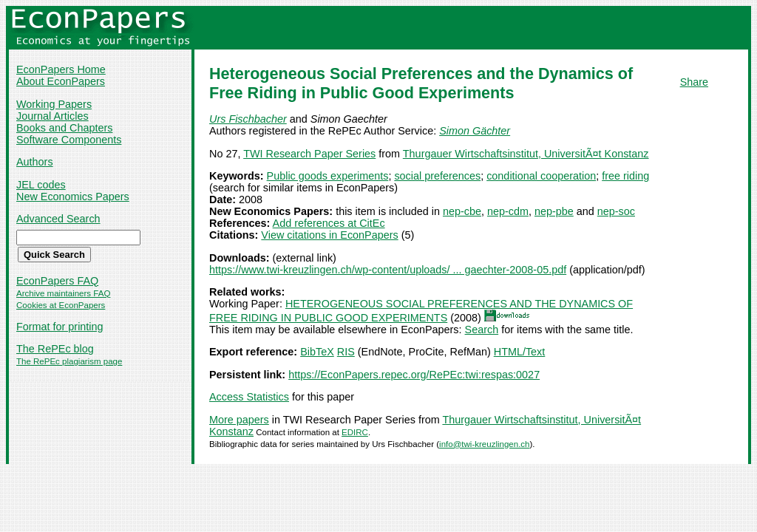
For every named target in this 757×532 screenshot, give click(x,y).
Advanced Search (58, 219)
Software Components (69, 140)
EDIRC (355, 432)
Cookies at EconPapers (61, 305)
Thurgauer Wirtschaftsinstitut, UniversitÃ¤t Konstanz (526, 154)
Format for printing (60, 327)
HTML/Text (520, 352)
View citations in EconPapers (329, 235)
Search (482, 330)
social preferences (437, 176)
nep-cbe (462, 211)
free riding (625, 176)
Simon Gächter (475, 131)
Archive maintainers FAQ (63, 293)
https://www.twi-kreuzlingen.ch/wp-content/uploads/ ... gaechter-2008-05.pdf (388, 270)
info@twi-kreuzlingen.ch (484, 444)
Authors (35, 162)
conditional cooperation (541, 176)
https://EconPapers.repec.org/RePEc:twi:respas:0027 (414, 375)
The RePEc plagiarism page (69, 361)
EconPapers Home (61, 69)
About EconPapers (61, 81)
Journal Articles (52, 116)
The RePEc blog (55, 349)
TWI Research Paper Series (309, 154)
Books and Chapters (64, 128)
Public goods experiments (328, 176)
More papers (239, 420)
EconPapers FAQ (57, 281)
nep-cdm (508, 211)
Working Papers (54, 104)
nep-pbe (554, 211)
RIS (346, 352)
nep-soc (616, 211)
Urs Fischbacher (248, 119)
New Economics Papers (73, 197)
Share (694, 82)
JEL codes (41, 185)
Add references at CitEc (329, 223)
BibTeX (317, 352)
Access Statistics (249, 397)
